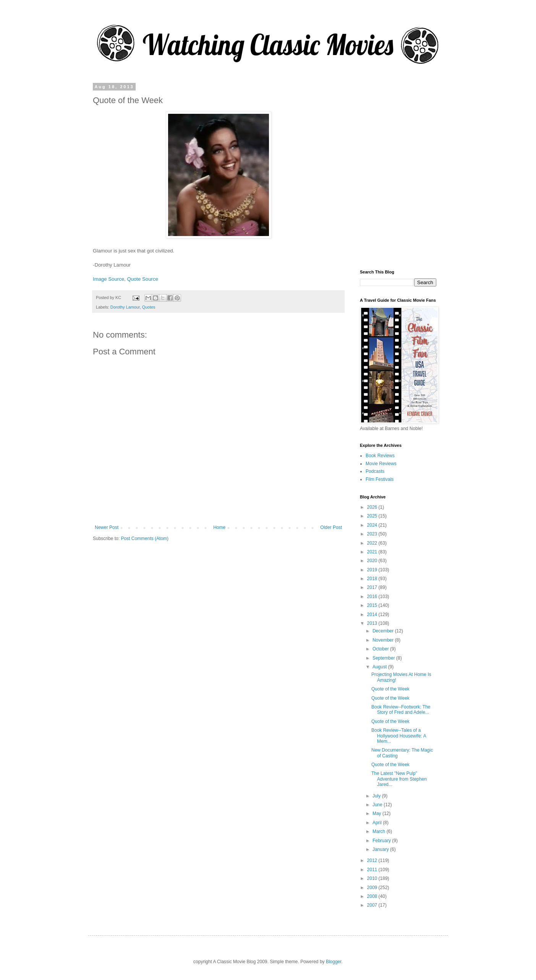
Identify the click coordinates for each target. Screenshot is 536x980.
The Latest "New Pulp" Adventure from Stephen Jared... (399, 779)
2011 (373, 870)
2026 (373, 507)
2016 (373, 597)
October (381, 649)
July (377, 796)
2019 (373, 570)
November (384, 640)
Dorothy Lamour (125, 307)
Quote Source (142, 279)
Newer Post (107, 527)
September (384, 658)
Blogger (334, 962)
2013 (373, 623)
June (378, 805)
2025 (373, 516)
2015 (373, 605)
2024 (373, 525)
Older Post (331, 527)
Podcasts (375, 471)
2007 (373, 905)
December (384, 631)
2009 (373, 888)
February (382, 841)
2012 (373, 860)
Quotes (149, 307)
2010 (373, 878)
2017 (373, 587)
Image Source (108, 279)
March (380, 831)
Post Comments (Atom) (145, 539)
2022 (373, 543)
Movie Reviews (381, 464)
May (377, 813)
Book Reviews (380, 456)
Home (219, 527)
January (381, 849)
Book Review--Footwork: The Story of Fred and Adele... (401, 710)
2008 (373, 896)
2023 (373, 534)
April (378, 823)
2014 (373, 615)
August (380, 667)
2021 (373, 552)
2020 (373, 561)
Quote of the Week (390, 689)
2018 (373, 579)
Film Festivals (380, 479)
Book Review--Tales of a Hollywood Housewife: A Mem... (399, 736)
